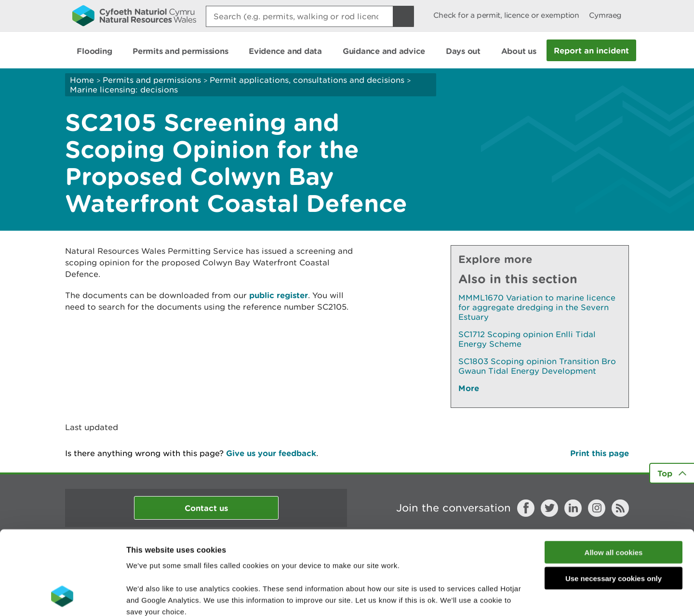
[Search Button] (403, 16)
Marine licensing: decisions (124, 90)
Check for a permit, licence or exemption (506, 15)
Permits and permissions (152, 80)
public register (279, 295)
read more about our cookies (209, 558)
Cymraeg (605, 15)
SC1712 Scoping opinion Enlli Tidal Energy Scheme (527, 339)
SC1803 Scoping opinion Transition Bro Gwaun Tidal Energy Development (537, 366)
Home (82, 80)
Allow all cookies (614, 476)
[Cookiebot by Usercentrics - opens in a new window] (62, 597)
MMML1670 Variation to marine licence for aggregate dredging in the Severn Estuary (537, 307)
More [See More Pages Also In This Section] (469, 388)
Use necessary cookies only (614, 502)
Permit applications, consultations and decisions (307, 80)
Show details (511, 597)
